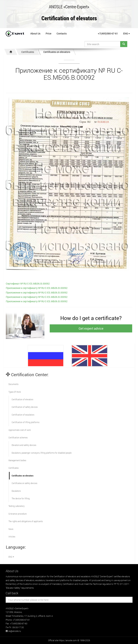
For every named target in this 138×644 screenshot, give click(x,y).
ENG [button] (127, 33)
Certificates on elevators (57, 52)
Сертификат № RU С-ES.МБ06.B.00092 (28, 284)
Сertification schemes (18, 437)
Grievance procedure (18, 514)
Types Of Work (15, 392)
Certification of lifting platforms (25, 422)
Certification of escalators (23, 415)
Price (48, 33)
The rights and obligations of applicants (26, 521)
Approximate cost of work (20, 430)
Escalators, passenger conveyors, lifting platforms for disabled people (42, 453)
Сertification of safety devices (25, 407)
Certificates (28, 52)
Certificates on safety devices (24, 483)
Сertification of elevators (22, 399)
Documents (13, 384)
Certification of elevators (69, 18)
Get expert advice (91, 328)
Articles (12, 537)
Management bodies (17, 460)
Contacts (62, 33)
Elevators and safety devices (24, 445)
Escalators (16, 491)
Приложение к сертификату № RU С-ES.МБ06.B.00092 (37, 288)
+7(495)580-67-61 (108, 33)
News (11, 529)
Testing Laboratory (16, 506)
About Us (35, 33)
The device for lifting (21, 498)
